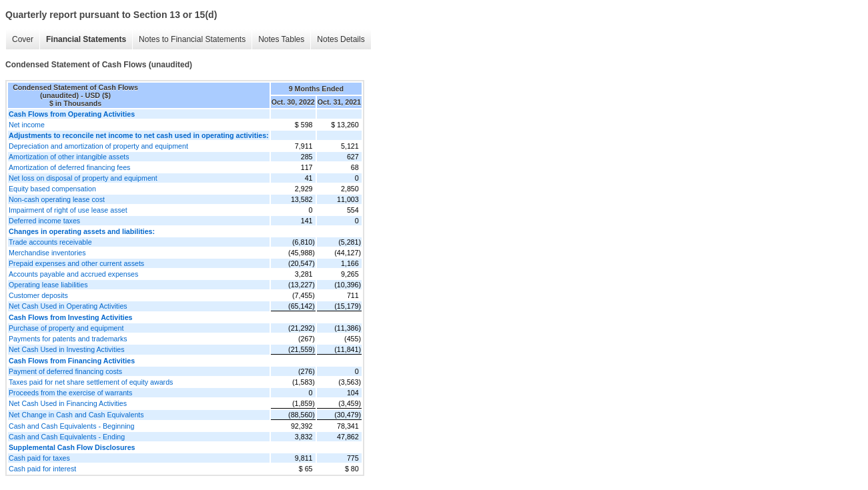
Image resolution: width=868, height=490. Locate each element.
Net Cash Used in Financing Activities (68, 403)
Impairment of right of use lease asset (68, 210)
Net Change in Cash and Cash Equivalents (76, 415)
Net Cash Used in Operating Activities (68, 306)
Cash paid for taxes (39, 458)
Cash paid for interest (42, 469)
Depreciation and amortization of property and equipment (98, 146)
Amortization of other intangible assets (69, 157)
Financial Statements (86, 39)
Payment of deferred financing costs (65, 371)
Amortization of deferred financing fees (69, 167)
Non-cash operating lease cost (57, 199)
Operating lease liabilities (48, 285)
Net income (27, 125)
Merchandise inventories (47, 253)
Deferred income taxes (44, 221)
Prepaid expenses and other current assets (76, 263)
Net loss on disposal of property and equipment (83, 178)
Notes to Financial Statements (192, 39)
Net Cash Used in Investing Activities (67, 349)
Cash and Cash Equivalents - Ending (67, 437)
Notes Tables (281, 39)
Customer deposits (38, 295)
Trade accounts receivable (50, 242)
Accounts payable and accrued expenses (73, 274)
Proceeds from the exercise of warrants (70, 393)
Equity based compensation (52, 189)
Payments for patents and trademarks (68, 339)
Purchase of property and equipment (66, 328)
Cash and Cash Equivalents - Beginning (71, 426)
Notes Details (341, 39)
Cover (23, 39)
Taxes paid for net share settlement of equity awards (91, 382)
